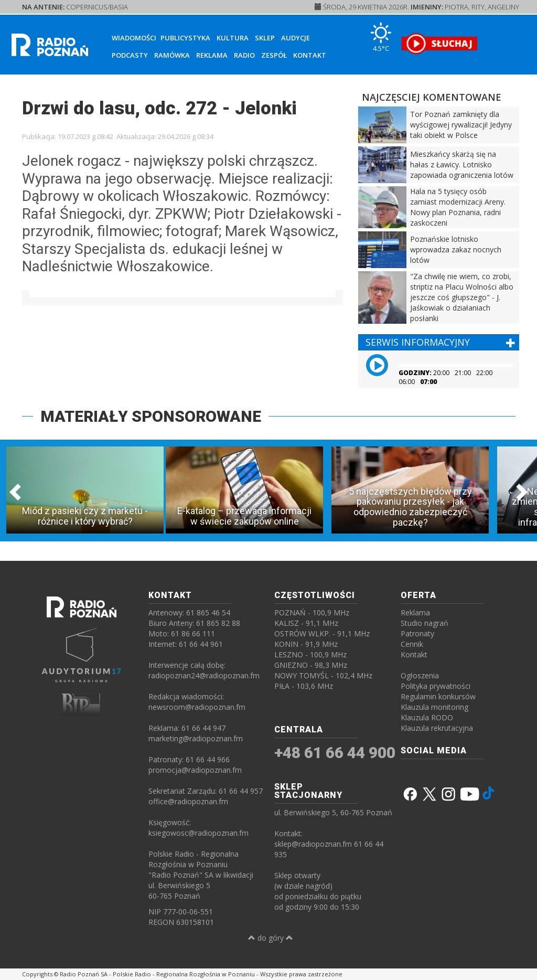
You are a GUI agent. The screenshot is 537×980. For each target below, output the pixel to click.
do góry (271, 938)
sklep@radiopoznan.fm (313, 844)
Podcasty (130, 55)
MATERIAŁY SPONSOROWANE (151, 416)
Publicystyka (185, 38)
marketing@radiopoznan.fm (196, 738)
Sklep (265, 38)
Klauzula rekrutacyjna (437, 728)
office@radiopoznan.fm (188, 801)
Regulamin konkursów (438, 696)
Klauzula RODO (427, 717)
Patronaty (417, 633)
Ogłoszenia (420, 675)
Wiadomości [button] (134, 38)
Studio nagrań (425, 623)
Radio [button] (244, 55)
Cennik (412, 644)
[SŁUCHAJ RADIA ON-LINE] (439, 44)
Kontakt (310, 55)
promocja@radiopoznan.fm (195, 770)
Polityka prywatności (436, 686)
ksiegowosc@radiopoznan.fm (198, 833)
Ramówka (172, 55)
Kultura (233, 38)
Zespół (274, 55)
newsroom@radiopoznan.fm (197, 707)
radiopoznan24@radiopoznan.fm (204, 675)
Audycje (296, 38)
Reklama (212, 55)
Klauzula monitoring (434, 707)
